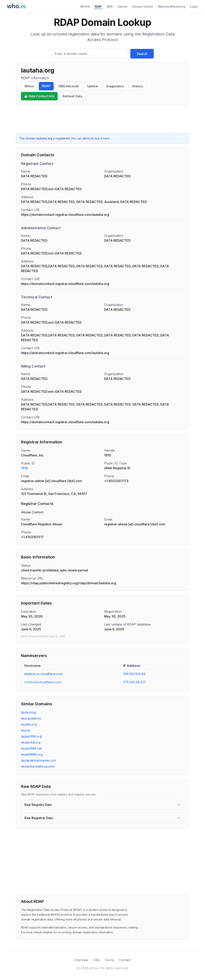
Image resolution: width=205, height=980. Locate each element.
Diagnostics (115, 86)
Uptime (122, 7)
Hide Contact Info (39, 96)
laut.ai (25, 730)
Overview (81, 960)
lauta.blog (28, 712)
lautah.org (29, 724)
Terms (109, 960)
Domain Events (143, 7)
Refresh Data (72, 96)
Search (142, 54)
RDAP (98, 7)
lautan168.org (31, 736)
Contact (125, 960)
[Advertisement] (102, 119)
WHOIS (85, 7)
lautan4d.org (31, 742)
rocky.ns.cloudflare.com (43, 682)
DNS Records (69, 86)
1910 (25, 468)
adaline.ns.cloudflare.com (44, 674)
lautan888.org (32, 754)
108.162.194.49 (134, 674)
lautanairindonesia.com (38, 760)
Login (194, 7)
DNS (110, 7)
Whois (29, 86)
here (106, 138)
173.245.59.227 (135, 682)
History (137, 86)
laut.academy (31, 718)
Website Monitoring (171, 7)
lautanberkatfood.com (38, 766)
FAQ (96, 960)
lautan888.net (32, 748)
